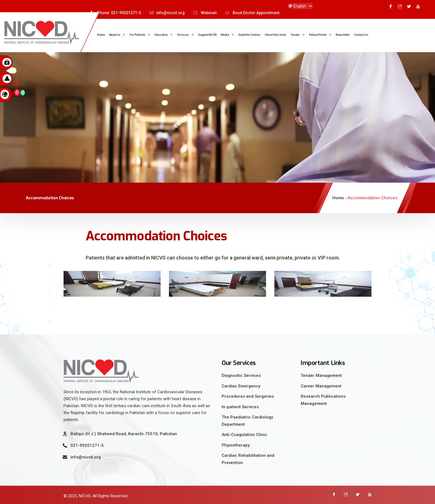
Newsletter (343, 35)
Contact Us (361, 35)
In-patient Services (240, 405)
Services (183, 35)
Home (101, 35)
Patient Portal (318, 35)
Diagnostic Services (241, 374)
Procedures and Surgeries (248, 395)
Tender (295, 35)
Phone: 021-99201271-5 (116, 13)
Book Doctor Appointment (252, 13)
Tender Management (321, 374)
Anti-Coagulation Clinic (244, 434)
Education (161, 35)
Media (225, 35)
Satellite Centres (249, 35)
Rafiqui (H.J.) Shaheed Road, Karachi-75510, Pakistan (124, 433)
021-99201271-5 (87, 444)
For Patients (137, 35)
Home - (340, 197)
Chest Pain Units (275, 35)
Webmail (205, 13)
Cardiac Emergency (241, 385)
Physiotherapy (236, 444)
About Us (115, 35)
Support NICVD (207, 35)
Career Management (321, 385)
